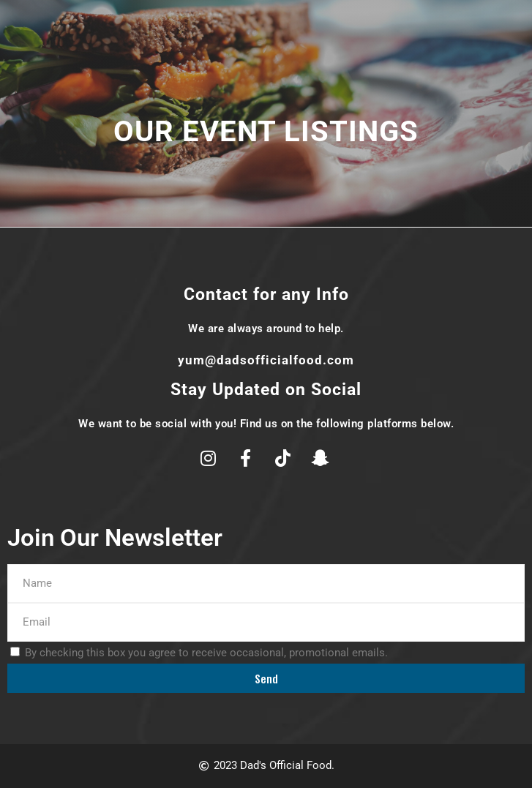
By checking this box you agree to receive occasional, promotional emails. (206, 653)
